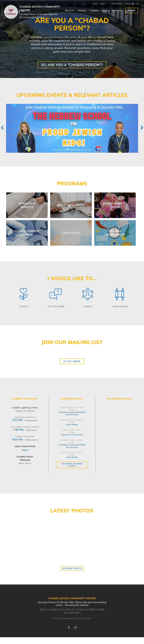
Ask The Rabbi (56, 306)
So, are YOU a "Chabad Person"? (72, 65)
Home (95, 4)
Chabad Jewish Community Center (40, 12)
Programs (94, 10)
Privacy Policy (86, 618)
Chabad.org (66, 618)
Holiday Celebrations (115, 233)
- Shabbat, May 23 (25, 440)
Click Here (72, 361)
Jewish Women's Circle (115, 205)
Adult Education (71, 205)
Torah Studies (72, 425)
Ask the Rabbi (116, 4)
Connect (88, 306)
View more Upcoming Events (72, 465)
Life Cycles (71, 233)
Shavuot (25, 460)
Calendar (82, 10)
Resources (117, 10)
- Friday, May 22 (25, 430)
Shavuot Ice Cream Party (72, 435)
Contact (128, 4)
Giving (105, 10)
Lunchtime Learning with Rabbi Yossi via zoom (72, 413)
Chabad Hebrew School (27, 233)
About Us (69, 10)
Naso (25, 450)
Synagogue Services (27, 205)
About (103, 4)
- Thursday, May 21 (25, 420)
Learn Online (120, 306)
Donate (132, 10)
